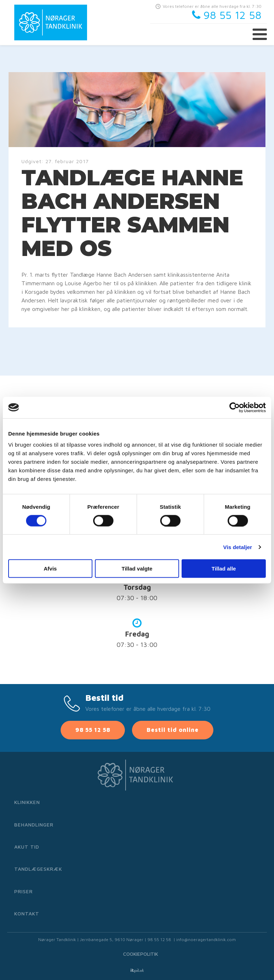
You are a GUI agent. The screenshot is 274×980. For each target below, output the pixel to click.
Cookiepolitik (141, 954)
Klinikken (27, 802)
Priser (24, 891)
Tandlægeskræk (38, 869)
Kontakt (27, 913)
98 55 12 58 (93, 730)
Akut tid (27, 847)
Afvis (50, 569)
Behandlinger (34, 825)
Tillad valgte (137, 569)
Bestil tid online (173, 730)
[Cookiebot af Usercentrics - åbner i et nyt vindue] (235, 407)
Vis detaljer (238, 547)
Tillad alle (224, 569)
